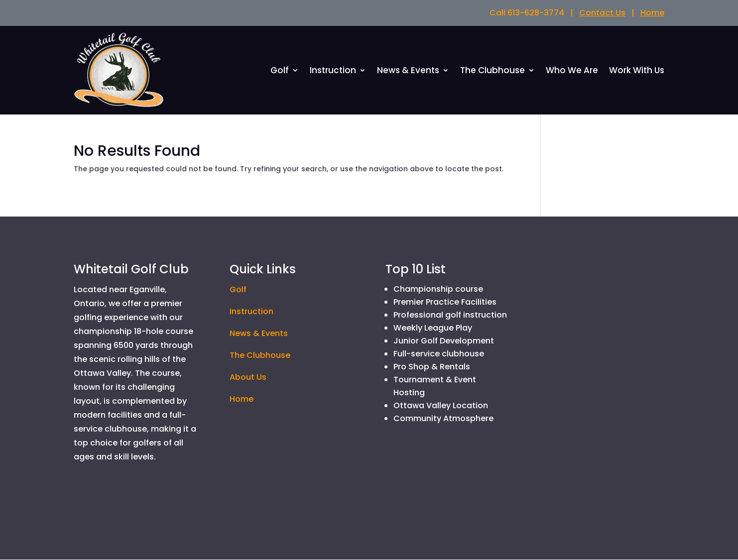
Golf (280, 72)
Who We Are (572, 72)
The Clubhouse (492, 72)
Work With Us (637, 72)
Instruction (333, 72)
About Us (248, 378)
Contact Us (602, 13)
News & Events (408, 72)
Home (652, 13)
